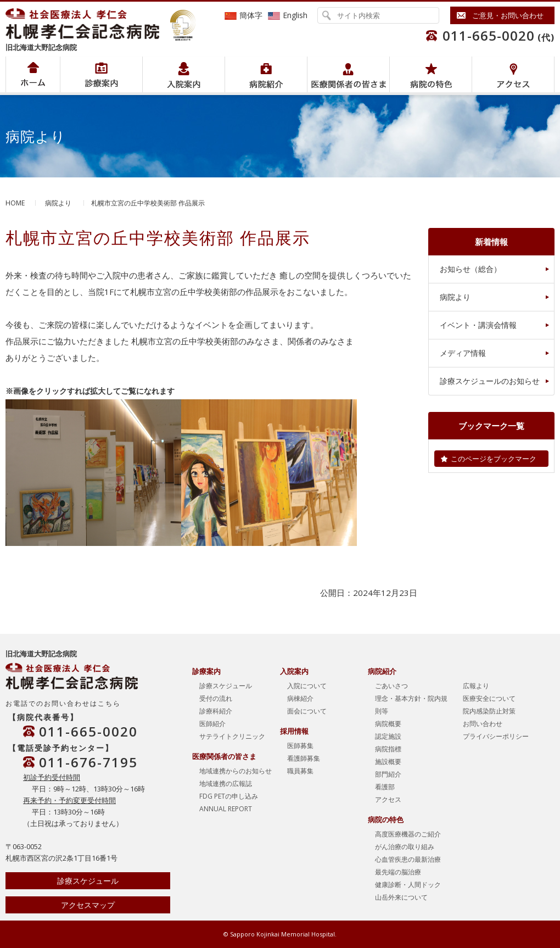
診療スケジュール (88, 881)
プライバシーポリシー (496, 736)
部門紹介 (388, 774)
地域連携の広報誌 (226, 784)
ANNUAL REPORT (226, 809)
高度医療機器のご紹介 (408, 834)
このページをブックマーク (494, 459)
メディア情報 (463, 353)
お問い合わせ (483, 724)
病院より (58, 203)
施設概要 (388, 762)
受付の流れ (216, 698)
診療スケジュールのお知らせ (490, 381)
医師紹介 (212, 724)
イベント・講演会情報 (478, 325)
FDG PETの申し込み (229, 796)
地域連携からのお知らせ (236, 771)
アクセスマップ (88, 905)
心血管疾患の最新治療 (408, 859)
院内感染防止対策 (489, 711)
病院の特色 (431, 74)
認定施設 (388, 736)
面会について (307, 711)
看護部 (385, 787)
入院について (307, 686)
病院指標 (388, 749)
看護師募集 (304, 758)
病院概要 (388, 724)
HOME (15, 203)
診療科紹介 (216, 711)
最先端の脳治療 (398, 872)
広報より (476, 686)
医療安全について (489, 698)
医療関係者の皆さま (348, 74)
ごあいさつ (391, 686)
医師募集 (300, 746)
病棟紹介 (300, 698)
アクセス (513, 74)
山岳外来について (401, 897)
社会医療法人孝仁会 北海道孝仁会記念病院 (88, 24)
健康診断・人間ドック (408, 885)
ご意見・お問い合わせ (508, 15)
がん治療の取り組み (405, 847)
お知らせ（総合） (471, 269)
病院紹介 (101, 74)
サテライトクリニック (232, 736)
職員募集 (300, 771)
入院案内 (184, 74)
